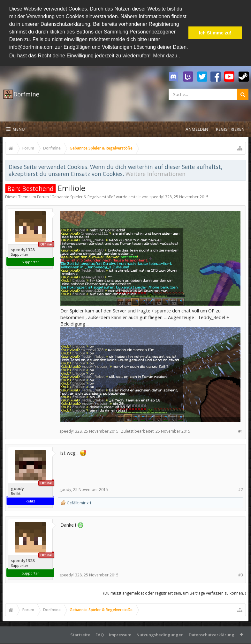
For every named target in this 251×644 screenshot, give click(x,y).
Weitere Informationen (156, 172)
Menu (16, 128)
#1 (241, 430)
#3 (241, 574)
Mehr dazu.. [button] (166, 56)
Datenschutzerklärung (212, 633)
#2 (241, 488)
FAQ (100, 633)
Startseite (80, 633)
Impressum (120, 633)
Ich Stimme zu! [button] (215, 33)
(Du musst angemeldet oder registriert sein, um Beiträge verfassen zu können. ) (175, 592)
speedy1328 (161, 196)
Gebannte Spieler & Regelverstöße (82, 196)
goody (17, 487)
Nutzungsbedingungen (160, 633)
